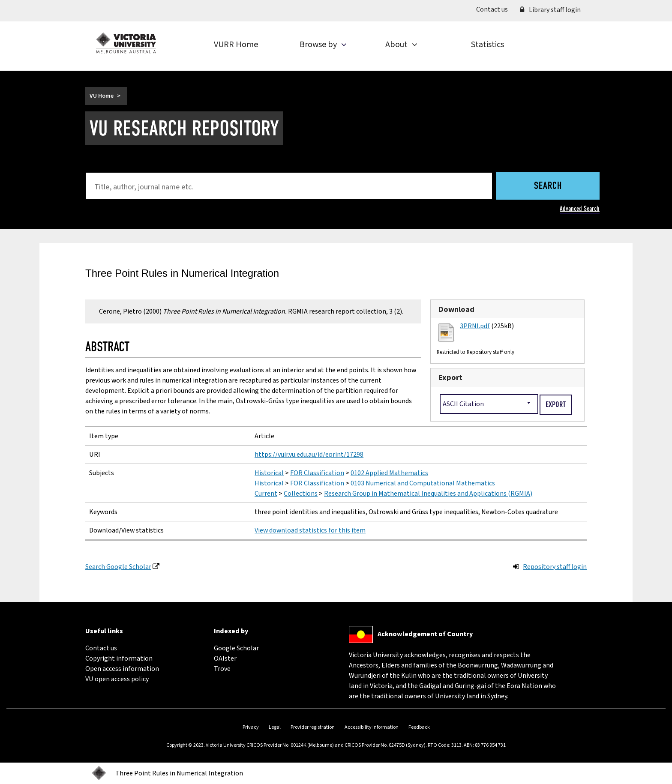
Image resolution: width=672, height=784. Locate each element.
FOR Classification (317, 473)
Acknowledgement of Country (425, 634)
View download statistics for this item (310, 530)
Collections (301, 494)
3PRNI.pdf (475, 326)
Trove (222, 669)
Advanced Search (580, 208)
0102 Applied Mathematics (389, 473)
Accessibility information (372, 727)
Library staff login (550, 10)
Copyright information (119, 658)
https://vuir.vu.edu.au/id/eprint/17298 (309, 455)
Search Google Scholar (118, 567)
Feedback (419, 727)
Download (456, 309)
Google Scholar (236, 648)
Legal (275, 727)
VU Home (102, 96)
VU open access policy (117, 679)
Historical (269, 473)
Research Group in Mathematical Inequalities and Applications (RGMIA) (428, 494)
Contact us (495, 9)
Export (450, 377)
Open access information (122, 669)
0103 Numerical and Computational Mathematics (423, 483)
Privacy (251, 727)
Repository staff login (555, 567)
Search (548, 186)
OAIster (225, 658)
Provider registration (313, 727)
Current (266, 494)
